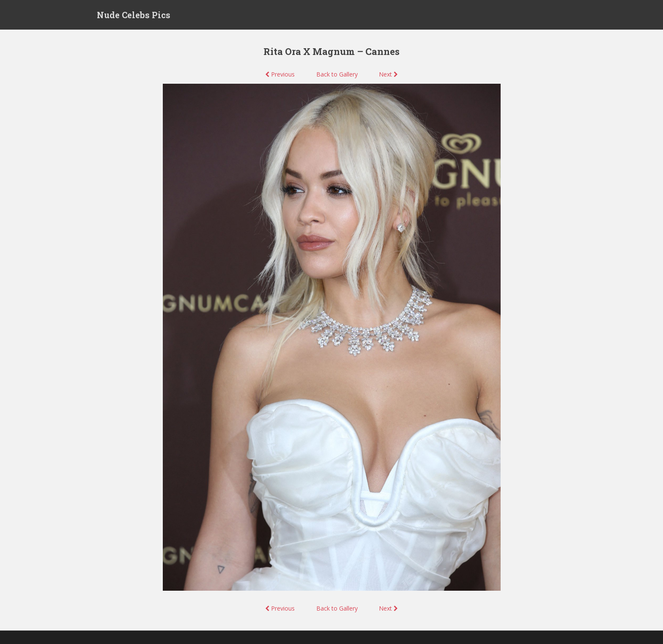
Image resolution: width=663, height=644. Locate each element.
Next (388, 74)
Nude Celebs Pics (134, 15)
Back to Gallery (337, 74)
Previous (280, 74)
